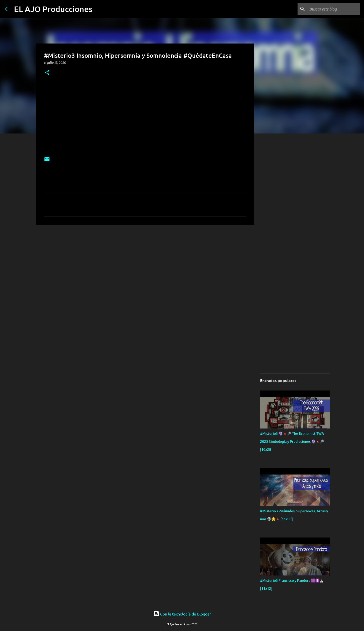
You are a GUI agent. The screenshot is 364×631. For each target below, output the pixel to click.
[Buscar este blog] (334, 9)
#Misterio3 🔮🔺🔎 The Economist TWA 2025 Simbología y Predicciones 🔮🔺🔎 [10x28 (292, 441)
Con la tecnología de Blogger (182, 614)
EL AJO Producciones (53, 9)
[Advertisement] (71, 263)
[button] (47, 73)
